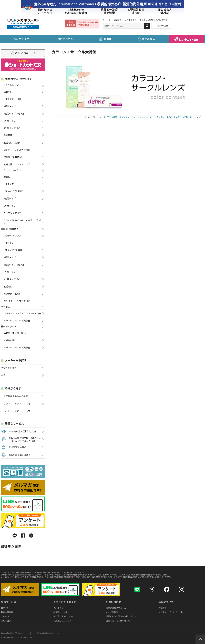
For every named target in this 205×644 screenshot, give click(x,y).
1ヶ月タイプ (10, 121)
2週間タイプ (10, 106)
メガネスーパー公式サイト (171, 612)
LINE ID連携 (6, 621)
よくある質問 (112, 612)
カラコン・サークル (11, 170)
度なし (7, 177)
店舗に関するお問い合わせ (118, 621)
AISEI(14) (187, 117)
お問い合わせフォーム (116, 608)
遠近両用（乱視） (12, 142)
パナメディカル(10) (163, 117)
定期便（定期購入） (13, 157)
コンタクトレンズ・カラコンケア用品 (22, 313)
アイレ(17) (112, 117)
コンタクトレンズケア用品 (17, 150)
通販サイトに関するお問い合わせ (121, 616)
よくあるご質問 (146, 20)
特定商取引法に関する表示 (13, 633)
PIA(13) (178, 117)
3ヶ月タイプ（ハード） (15, 128)
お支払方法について (63, 621)
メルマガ (107, 20)
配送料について (60, 612)
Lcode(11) (199, 117)
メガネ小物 (9, 340)
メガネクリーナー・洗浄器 (17, 320)
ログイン (5, 608)
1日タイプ (9, 92)
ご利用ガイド (130, 20)
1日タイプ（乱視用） (14, 99)
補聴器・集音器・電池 (15, 333)
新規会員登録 (7, 612)
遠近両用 (8, 135)
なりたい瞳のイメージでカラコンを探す (22, 222)
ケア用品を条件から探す (16, 396)
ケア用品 (5, 307)
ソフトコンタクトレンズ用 (17, 404)
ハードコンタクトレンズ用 (17, 411)
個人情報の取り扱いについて (49, 633)
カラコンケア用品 (12, 213)
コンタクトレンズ (10, 85)
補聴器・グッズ (9, 326)
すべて (103, 117)
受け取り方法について (64, 616)
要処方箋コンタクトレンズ (17, 164)
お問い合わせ (162, 20)
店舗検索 (118, 20)
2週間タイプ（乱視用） (15, 113)
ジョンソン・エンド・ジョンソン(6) (136, 117)
